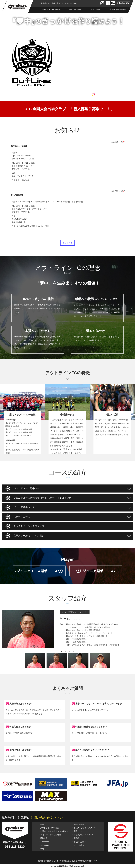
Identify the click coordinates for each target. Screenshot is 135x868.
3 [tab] (69, 651)
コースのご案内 (75, 9)
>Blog (42, 849)
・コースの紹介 (78, 824)
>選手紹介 (77, 838)
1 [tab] (62, 651)
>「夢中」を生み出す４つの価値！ (54, 831)
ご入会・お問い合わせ (117, 9)
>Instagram (44, 845)
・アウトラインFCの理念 (49, 828)
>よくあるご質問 (79, 842)
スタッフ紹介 (95, 9)
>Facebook (44, 842)
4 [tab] (73, 651)
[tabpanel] (67, 630)
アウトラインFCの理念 (51, 9)
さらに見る (68, 243)
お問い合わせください (47, 818)
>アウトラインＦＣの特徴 (50, 835)
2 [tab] (66, 651)
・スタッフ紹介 (78, 845)
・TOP (41, 824)
